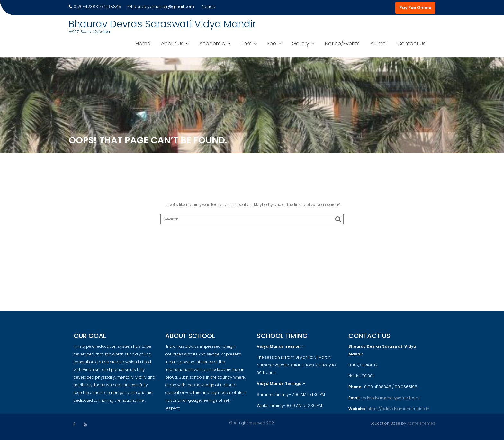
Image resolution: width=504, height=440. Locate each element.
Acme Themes (421, 423)
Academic (212, 44)
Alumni (378, 44)
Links (246, 44)
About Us (172, 44)
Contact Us (411, 44)
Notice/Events (342, 44)
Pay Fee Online (415, 8)
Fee (272, 44)
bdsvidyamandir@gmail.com (161, 7)
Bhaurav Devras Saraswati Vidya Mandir (162, 24)
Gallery (301, 44)
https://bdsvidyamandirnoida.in (398, 411)
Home (143, 44)
